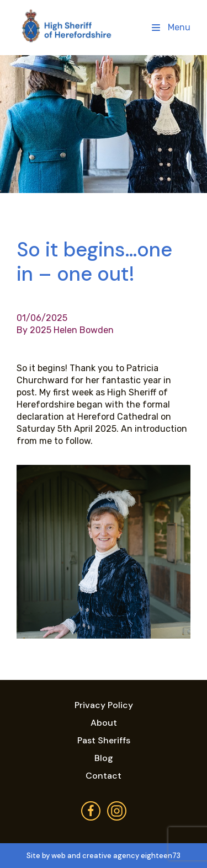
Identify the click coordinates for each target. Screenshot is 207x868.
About (104, 723)
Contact (104, 776)
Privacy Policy (104, 705)
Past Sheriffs (104, 740)
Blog (104, 758)
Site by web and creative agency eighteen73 (104, 856)
